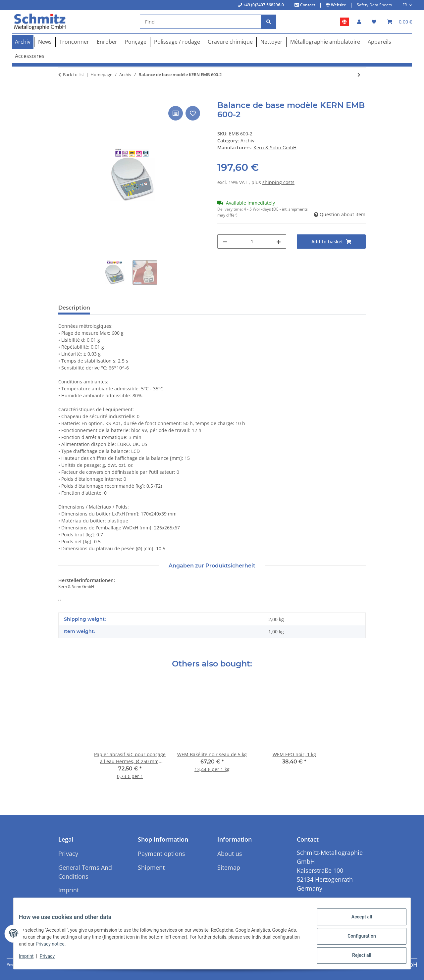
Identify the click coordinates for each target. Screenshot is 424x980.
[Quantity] (252, 242)
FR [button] (405, 5)
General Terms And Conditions (85, 872)
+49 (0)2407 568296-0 (263, 5)
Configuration (356, 939)
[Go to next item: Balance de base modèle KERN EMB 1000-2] (359, 75)
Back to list (74, 74)
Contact (307, 5)
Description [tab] (74, 308)
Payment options (161, 854)
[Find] (201, 22)
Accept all (356, 922)
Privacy (53, 959)
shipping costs (278, 182)
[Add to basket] (64, 97)
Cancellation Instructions (76, 908)
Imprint (31, 959)
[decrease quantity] (225, 242)
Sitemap (229, 867)
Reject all (356, 956)
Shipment (151, 867)
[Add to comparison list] (176, 113)
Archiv (247, 141)
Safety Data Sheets (374, 5)
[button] (359, 22)
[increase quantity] (279, 242)
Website (338, 5)
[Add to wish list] (193, 113)
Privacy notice (84, 947)
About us (230, 854)
